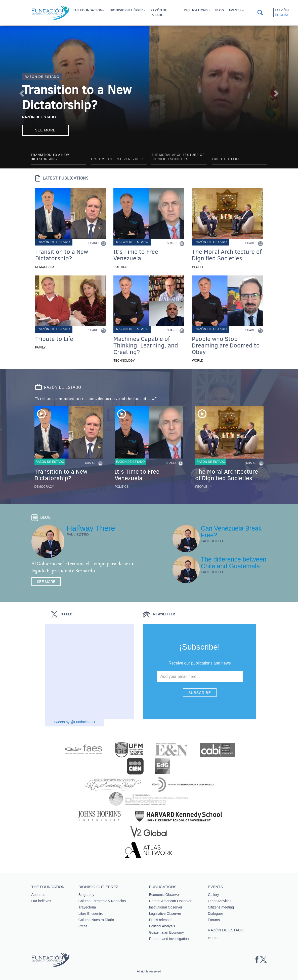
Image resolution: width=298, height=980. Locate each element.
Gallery (213, 895)
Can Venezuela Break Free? (231, 532)
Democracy (45, 267)
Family (40, 347)
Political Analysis (162, 926)
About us (38, 895)
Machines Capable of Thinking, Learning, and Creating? (146, 345)
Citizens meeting (221, 907)
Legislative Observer (165, 914)
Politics (120, 267)
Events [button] (235, 10)
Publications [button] (196, 10)
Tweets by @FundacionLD (74, 722)
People (198, 267)
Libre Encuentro (91, 914)
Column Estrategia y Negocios (102, 901)
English (282, 15)
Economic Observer (164, 895)
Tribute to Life (54, 339)
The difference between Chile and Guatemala (233, 563)
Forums (214, 920)
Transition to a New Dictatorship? (77, 97)
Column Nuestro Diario (96, 920)
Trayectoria (87, 907)
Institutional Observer (165, 907)
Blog (220, 10)
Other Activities (219, 901)
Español (282, 10)
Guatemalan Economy (166, 932)
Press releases (161, 920)
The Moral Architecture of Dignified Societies (227, 255)
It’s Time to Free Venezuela (136, 255)
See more (46, 130)
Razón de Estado (39, 117)
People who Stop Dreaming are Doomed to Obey (226, 345)
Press (83, 926)
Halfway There (91, 528)
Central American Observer (170, 901)
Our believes (41, 901)
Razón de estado (159, 12)
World (198, 361)
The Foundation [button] (88, 10)
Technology (124, 361)
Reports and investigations (170, 939)
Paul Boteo (78, 535)
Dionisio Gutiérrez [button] (126, 10)
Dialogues (216, 914)
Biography (86, 895)
